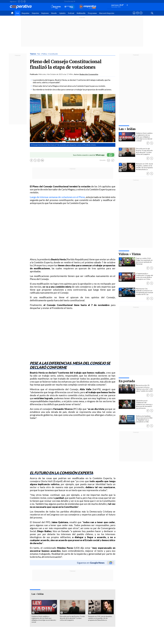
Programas (92, 13)
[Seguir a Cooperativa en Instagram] (25, 1)
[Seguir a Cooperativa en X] (22, 1)
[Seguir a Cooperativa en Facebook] (19, 1)
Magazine (25, 13)
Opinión (62, 13)
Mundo (54, 13)
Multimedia (81, 13)
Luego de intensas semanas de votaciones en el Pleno (57, 197)
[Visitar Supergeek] (141, 15)
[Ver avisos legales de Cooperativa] (134, 15)
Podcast (71, 13)
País (17, 13)
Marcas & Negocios (107, 13)
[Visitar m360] (138, 15)
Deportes (35, 13)
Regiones (45, 13)
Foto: (33, 96)
